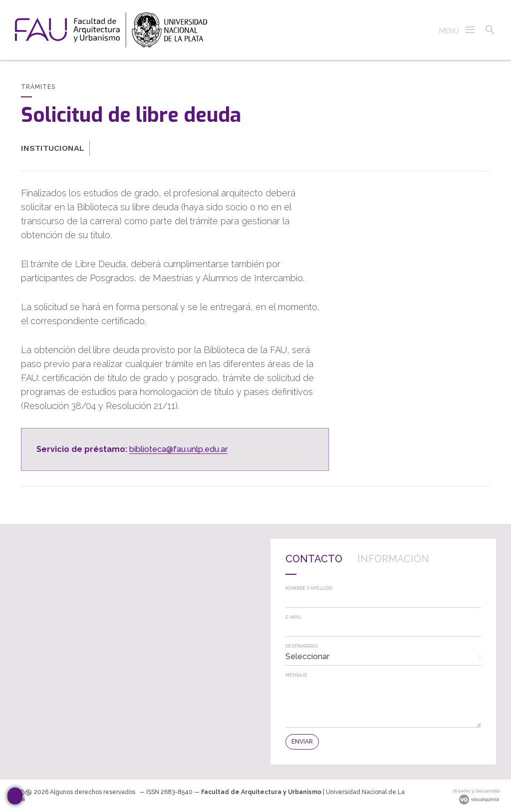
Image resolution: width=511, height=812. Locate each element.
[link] (111, 30)
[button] (458, 30)
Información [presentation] (393, 559)
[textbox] (383, 599)
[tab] (314, 564)
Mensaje (296, 675)
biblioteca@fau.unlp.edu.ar (178, 449)
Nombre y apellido (309, 589)
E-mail (293, 617)
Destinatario (301, 646)
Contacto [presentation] (314, 559)
